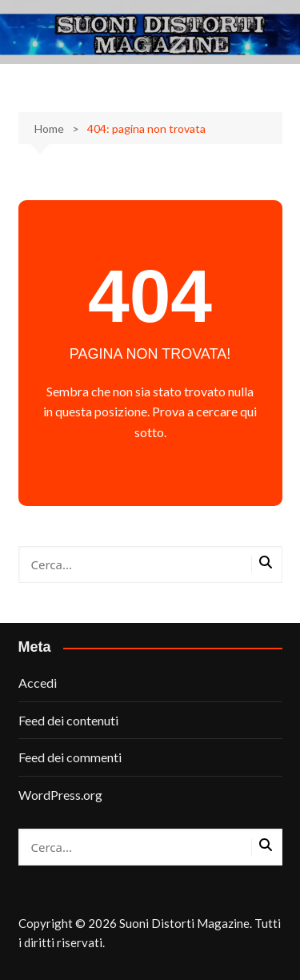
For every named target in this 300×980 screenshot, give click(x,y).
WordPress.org (60, 795)
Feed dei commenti (70, 757)
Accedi (38, 683)
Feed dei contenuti (68, 720)
